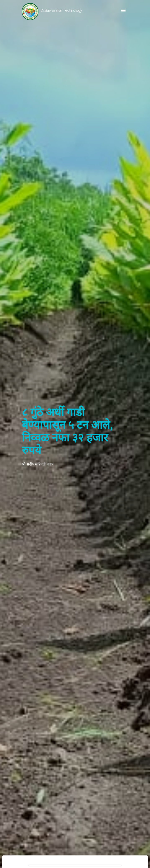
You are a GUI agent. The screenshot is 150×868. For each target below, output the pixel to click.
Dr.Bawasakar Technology (52, 10)
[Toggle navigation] (123, 10)
